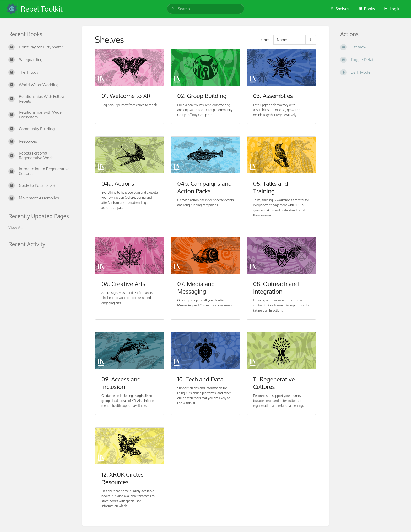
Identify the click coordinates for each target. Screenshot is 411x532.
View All (15, 227)
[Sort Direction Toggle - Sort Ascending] (310, 40)
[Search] (173, 9)
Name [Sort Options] (282, 40)
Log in (392, 9)
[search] (206, 9)
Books (367, 9)
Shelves (340, 9)
